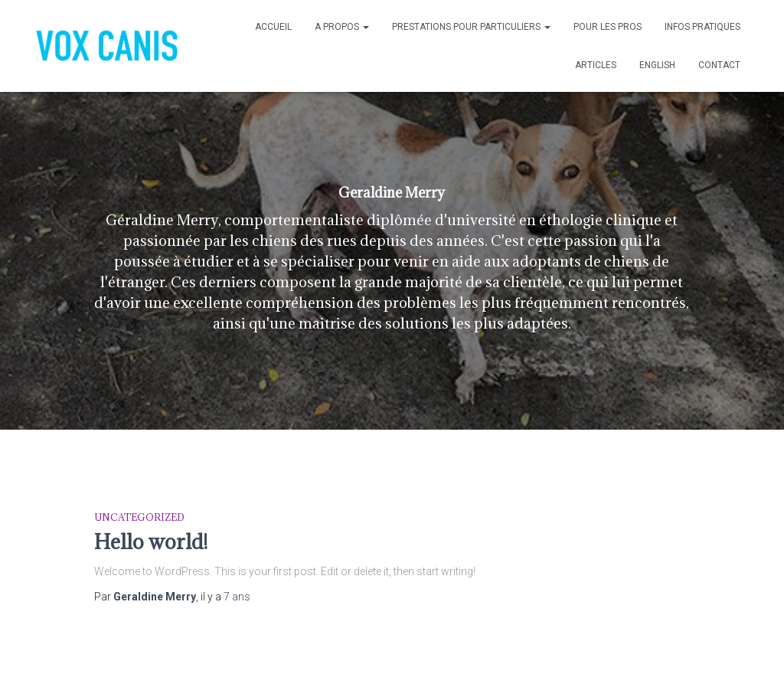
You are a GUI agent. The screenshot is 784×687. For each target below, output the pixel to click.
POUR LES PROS (608, 27)
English (657, 65)
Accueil (273, 27)
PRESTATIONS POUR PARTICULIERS (471, 27)
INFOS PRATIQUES (702, 27)
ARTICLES (596, 65)
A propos (342, 27)
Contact (719, 65)
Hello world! (151, 541)
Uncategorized (139, 517)
